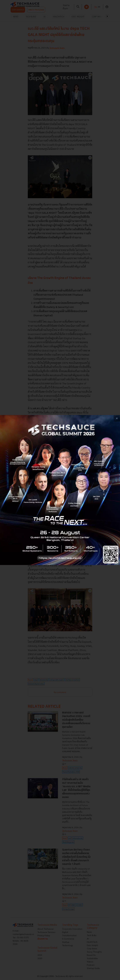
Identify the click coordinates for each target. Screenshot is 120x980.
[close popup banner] (117, 418)
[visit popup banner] (60, 490)
